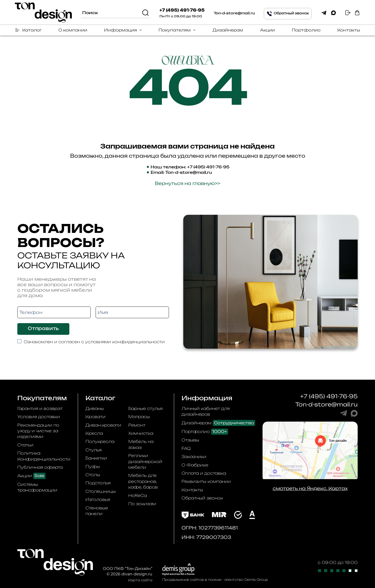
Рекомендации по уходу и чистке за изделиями (38, 431)
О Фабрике (195, 465)
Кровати (95, 417)
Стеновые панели (97, 511)
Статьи (25, 445)
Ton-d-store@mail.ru (234, 13)
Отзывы (190, 440)
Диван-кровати (103, 425)
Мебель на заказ (141, 444)
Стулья (94, 450)
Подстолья (98, 483)
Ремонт (137, 425)
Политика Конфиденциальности (44, 456)
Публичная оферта (40, 467)
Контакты (349, 30)
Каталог (32, 30)
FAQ (186, 448)
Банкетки (96, 458)
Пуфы (93, 466)
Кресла (94, 433)
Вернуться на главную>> (187, 183)
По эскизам (142, 504)
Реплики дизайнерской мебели (145, 461)
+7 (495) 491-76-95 (182, 10)
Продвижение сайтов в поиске (192, 580)
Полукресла (100, 441)
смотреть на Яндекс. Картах (310, 488)
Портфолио (306, 30)
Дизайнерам (228, 30)
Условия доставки (39, 417)
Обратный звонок (202, 498)
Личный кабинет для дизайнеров (206, 411)
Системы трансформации (37, 487)
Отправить (43, 329)
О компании (73, 30)
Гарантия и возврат (40, 408)
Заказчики (194, 457)
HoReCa (138, 495)
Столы (93, 475)
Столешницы (101, 491)
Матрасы (139, 417)
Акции (268, 30)
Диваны (95, 408)
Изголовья (98, 499)
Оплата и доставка (204, 473)
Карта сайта (140, 580)
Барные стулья (145, 408)
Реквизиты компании (206, 481)
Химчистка (141, 433)
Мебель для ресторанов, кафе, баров (143, 481)
